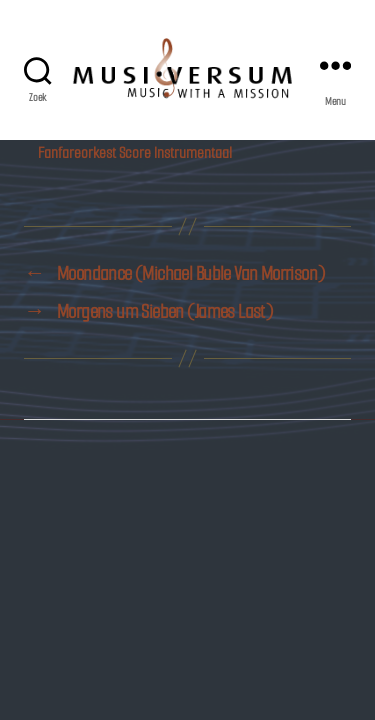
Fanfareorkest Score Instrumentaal (135, 152)
